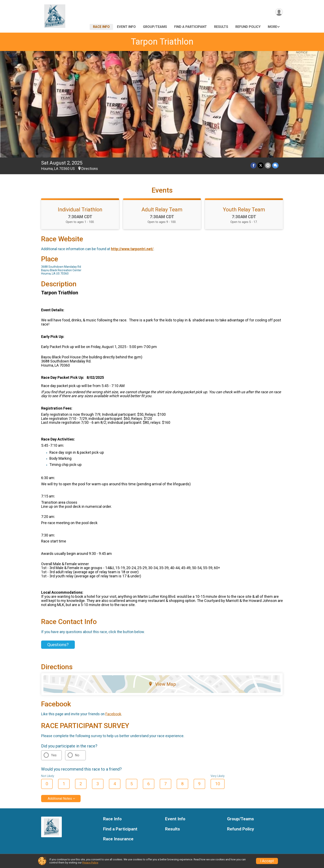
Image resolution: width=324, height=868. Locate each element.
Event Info (126, 27)
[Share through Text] (275, 165)
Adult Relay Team (162, 210)
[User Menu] (279, 12)
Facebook (113, 714)
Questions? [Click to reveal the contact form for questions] (58, 645)
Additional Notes (60, 799)
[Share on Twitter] (261, 165)
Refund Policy (248, 27)
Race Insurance (118, 839)
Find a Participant (191, 27)
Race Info (101, 27)
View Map (162, 684)
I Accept (267, 861)
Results (221, 27)
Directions (90, 169)
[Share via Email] (268, 165)
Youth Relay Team (244, 210)
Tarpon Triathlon (162, 42)
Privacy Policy (90, 863)
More (272, 27)
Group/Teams (155, 27)
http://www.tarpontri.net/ (132, 249)
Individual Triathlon (80, 210)
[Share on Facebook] (253, 165)
